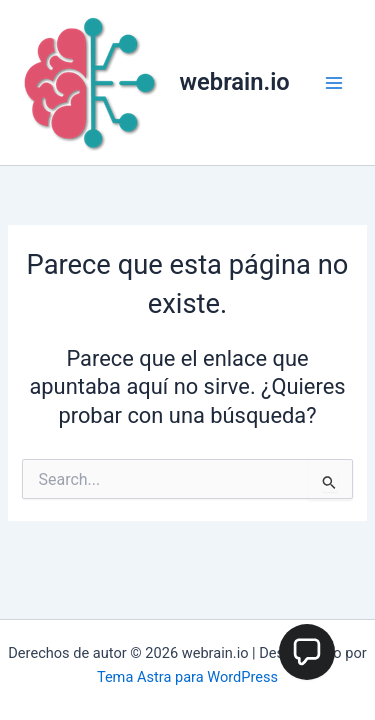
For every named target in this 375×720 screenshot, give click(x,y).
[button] (307, 652)
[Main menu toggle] (334, 83)
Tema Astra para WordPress (187, 677)
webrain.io (235, 82)
